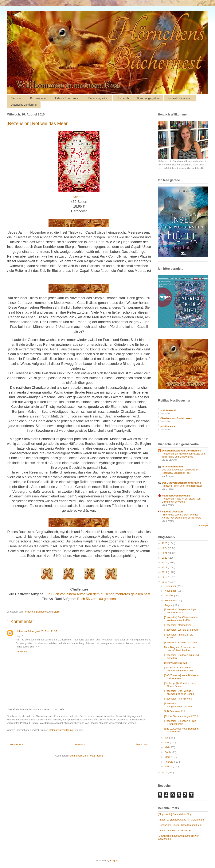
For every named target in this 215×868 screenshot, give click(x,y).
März (168, 757)
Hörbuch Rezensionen (67, 98)
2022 (165, 548)
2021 (165, 553)
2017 (165, 572)
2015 (165, 582)
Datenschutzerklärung (24, 105)
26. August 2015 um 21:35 (43, 631)
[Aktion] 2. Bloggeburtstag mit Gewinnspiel (181, 820)
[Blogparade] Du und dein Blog (175, 814)
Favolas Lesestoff (172, 512)
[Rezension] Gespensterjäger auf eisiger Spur (180, 611)
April (168, 752)
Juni (167, 743)
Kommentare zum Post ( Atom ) (86, 756)
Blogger (114, 860)
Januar (169, 766)
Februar (169, 762)
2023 (165, 543)
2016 (165, 577)
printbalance (168, 426)
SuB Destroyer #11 (174, 711)
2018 (165, 567)
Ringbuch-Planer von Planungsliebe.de (182, 486)
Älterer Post (142, 744)
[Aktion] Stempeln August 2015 (181, 716)
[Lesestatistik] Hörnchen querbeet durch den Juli (178, 669)
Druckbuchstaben (172, 467)
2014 (165, 773)
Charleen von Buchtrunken (176, 418)
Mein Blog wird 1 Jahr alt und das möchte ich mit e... (180, 649)
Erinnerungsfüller (98, 98)
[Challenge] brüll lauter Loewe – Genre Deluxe (181, 685)
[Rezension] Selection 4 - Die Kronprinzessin (180, 722)
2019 (165, 562)
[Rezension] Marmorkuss (178, 625)
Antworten (21, 652)
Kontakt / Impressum (180, 98)
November (171, 591)
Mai (167, 747)
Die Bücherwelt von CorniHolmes (181, 451)
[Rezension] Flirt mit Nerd (178, 699)
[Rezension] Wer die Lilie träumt (182, 630)
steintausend (168, 410)
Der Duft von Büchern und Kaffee (181, 483)
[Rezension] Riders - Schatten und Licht (180, 825)
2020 (165, 558)
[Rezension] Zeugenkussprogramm (178, 705)
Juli (167, 738)
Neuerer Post (17, 744)
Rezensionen (38, 98)
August (169, 605)
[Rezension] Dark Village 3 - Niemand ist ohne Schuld (179, 692)
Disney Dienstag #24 (175, 663)
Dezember (171, 586)
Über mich (123, 98)
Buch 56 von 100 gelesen (97, 599)
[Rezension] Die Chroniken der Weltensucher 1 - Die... (181, 619)
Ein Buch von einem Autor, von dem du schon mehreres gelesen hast (98, 594)
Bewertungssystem (148, 98)
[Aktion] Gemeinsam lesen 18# (175, 830)
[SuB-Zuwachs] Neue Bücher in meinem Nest (181, 677)
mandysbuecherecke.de (176, 496)
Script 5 (78, 197)
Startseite (16, 98)
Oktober (170, 596)
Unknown (21, 631)
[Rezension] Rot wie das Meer (180, 642)
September (171, 600)
